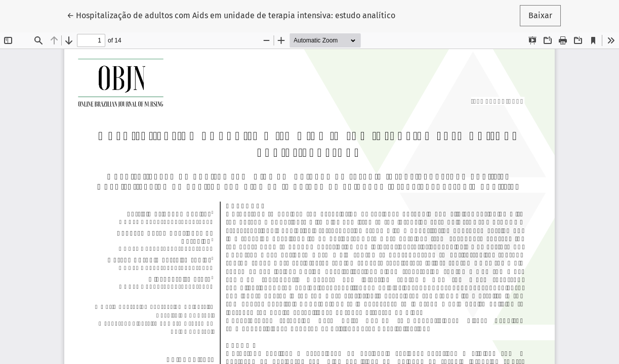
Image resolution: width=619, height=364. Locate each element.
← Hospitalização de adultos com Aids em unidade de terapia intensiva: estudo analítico (231, 15)
